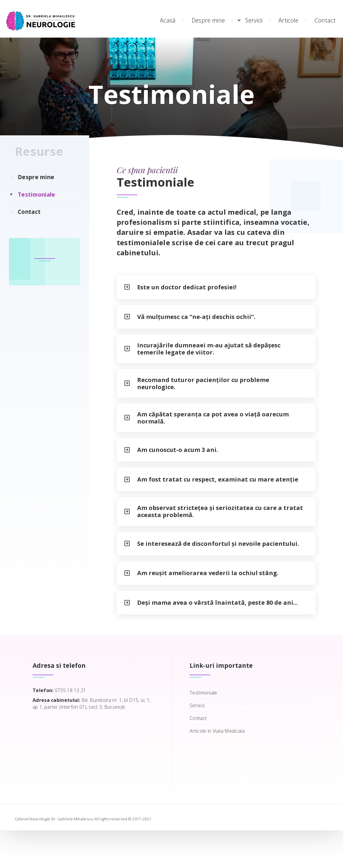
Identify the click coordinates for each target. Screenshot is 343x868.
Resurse (39, 163)
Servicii (254, 20)
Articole (288, 20)
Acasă (168, 20)
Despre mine (208, 20)
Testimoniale (37, 206)
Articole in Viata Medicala (217, 768)
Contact (325, 20)
